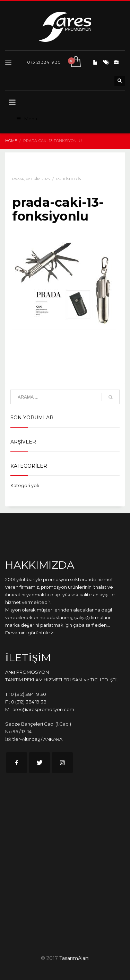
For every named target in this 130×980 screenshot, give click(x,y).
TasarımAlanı (74, 958)
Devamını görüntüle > (29, 633)
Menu (26, 119)
